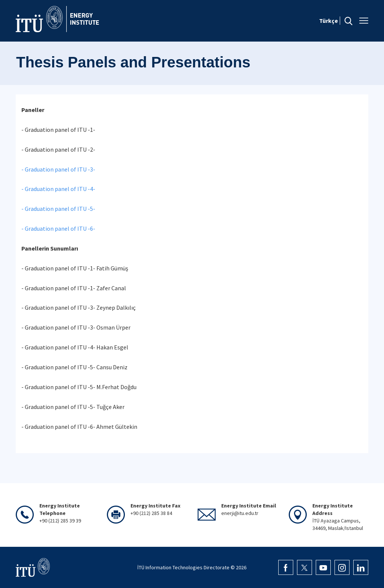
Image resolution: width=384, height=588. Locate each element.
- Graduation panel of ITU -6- (58, 228)
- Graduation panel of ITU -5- (58, 209)
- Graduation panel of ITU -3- (58, 169)
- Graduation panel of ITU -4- (58, 189)
